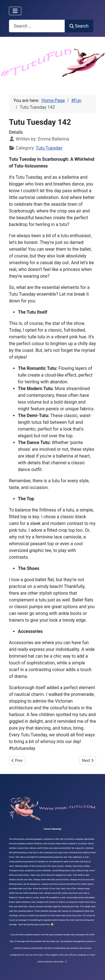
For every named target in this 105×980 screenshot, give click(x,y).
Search (79, 26)
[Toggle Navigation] (15, 11)
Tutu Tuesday (49, 148)
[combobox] (37, 26)
